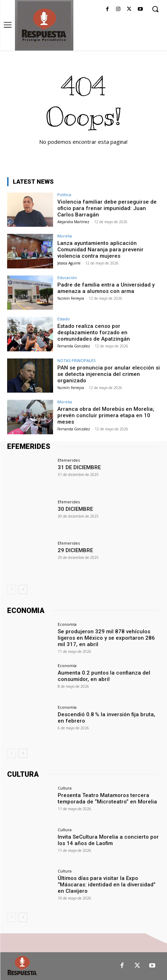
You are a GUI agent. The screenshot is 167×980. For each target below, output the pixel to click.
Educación (67, 277)
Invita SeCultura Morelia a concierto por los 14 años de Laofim (108, 840)
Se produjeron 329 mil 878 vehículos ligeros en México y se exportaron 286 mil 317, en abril (106, 638)
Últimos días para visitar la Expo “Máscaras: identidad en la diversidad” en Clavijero (107, 885)
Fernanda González (74, 346)
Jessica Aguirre (69, 263)
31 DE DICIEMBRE (79, 467)
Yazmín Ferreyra (71, 298)
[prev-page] (12, 589)
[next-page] (23, 589)
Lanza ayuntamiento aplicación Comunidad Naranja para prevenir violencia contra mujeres (100, 250)
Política (64, 195)
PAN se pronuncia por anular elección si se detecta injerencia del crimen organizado (109, 374)
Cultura (65, 788)
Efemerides (69, 460)
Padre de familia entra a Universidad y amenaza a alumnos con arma (106, 288)
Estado (64, 319)
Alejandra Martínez (73, 222)
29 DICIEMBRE (75, 550)
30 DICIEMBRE (75, 509)
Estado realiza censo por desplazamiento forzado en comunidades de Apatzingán (94, 332)
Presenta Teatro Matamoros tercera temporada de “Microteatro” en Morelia (107, 798)
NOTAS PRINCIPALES (76, 360)
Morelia (65, 236)
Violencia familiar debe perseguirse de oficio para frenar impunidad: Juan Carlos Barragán (107, 208)
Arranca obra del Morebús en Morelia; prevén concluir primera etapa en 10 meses (106, 415)
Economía (67, 624)
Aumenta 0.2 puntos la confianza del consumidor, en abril (104, 676)
